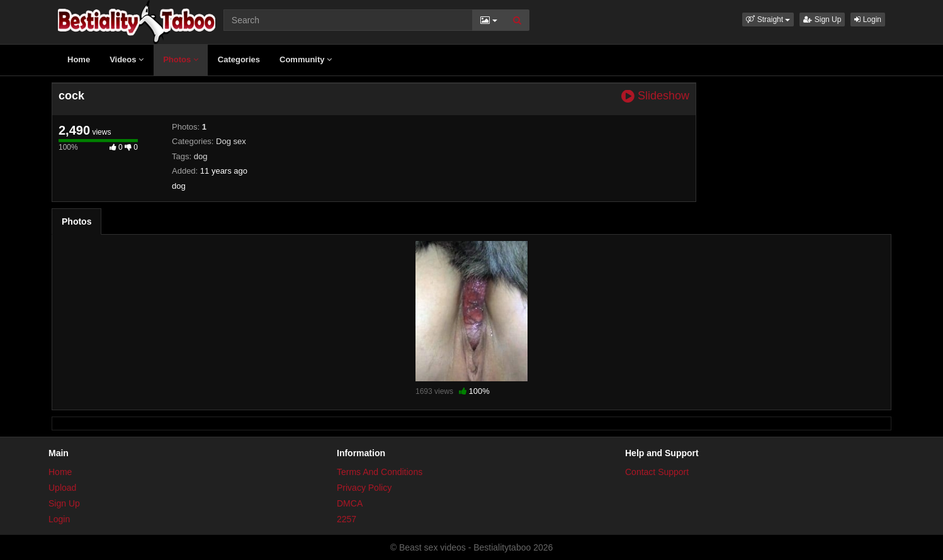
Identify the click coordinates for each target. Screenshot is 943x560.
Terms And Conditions (380, 472)
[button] (768, 20)
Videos (127, 59)
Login (868, 20)
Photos (181, 59)
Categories (239, 59)
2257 (347, 519)
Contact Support (657, 472)
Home (79, 59)
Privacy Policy (364, 488)
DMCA (350, 503)
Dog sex (231, 141)
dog (201, 156)
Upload (62, 488)
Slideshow (655, 96)
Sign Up (822, 20)
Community (306, 59)
